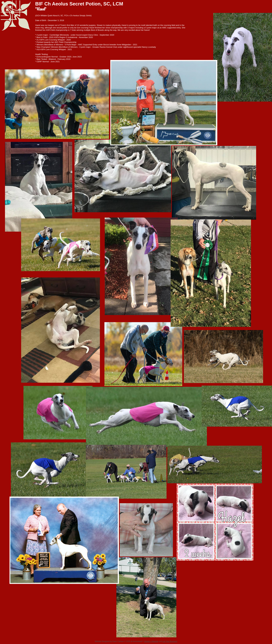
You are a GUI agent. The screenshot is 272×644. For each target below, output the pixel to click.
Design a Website (151, 641)
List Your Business (170, 641)
